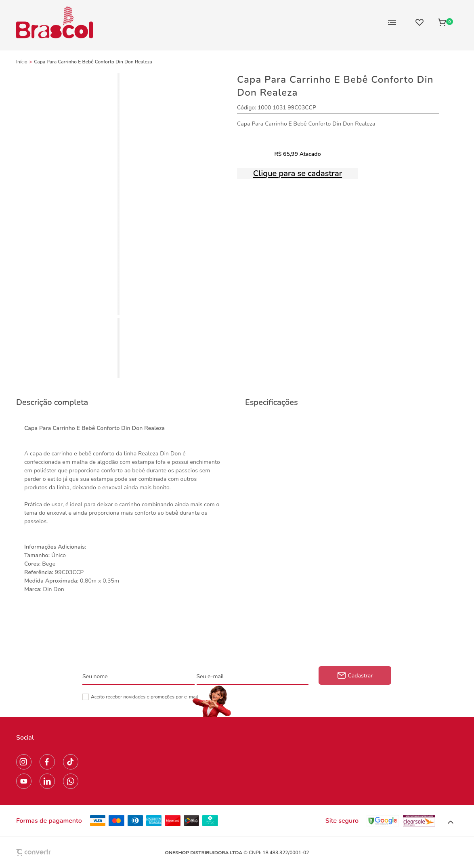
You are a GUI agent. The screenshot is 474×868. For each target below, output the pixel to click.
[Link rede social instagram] (24, 762)
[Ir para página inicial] (22, 62)
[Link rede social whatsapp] (71, 781)
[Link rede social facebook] (47, 762)
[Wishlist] (419, 22)
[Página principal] (55, 22)
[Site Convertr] (52, 852)
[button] (451, 822)
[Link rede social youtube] (24, 781)
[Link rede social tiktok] (71, 762)
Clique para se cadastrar (298, 173)
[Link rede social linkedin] (47, 781)
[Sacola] (446, 22)
